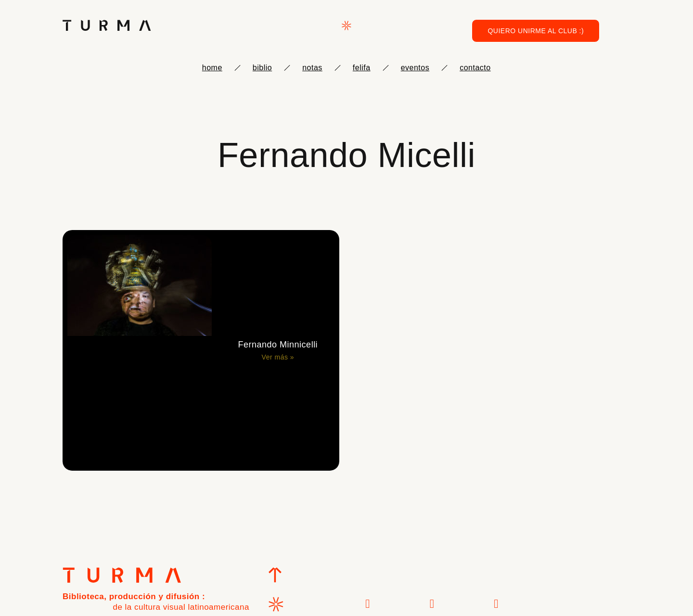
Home (212, 68)
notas (312, 68)
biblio (262, 68)
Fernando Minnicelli (278, 345)
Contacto (475, 68)
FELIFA (362, 68)
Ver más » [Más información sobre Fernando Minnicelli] (278, 357)
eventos (415, 68)
